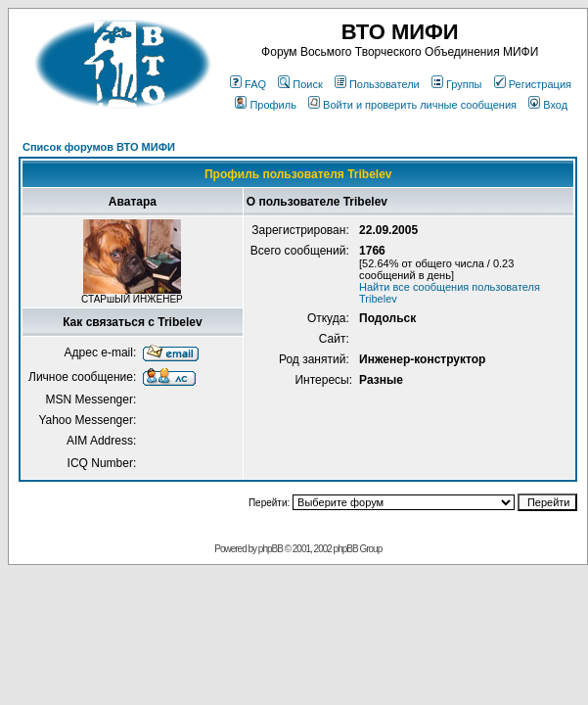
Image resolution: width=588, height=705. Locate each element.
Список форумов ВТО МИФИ (99, 147)
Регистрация (533, 84)
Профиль (266, 105)
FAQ (248, 84)
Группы (457, 84)
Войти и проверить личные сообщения (412, 105)
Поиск (300, 84)
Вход (548, 105)
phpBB (271, 549)
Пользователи (377, 84)
